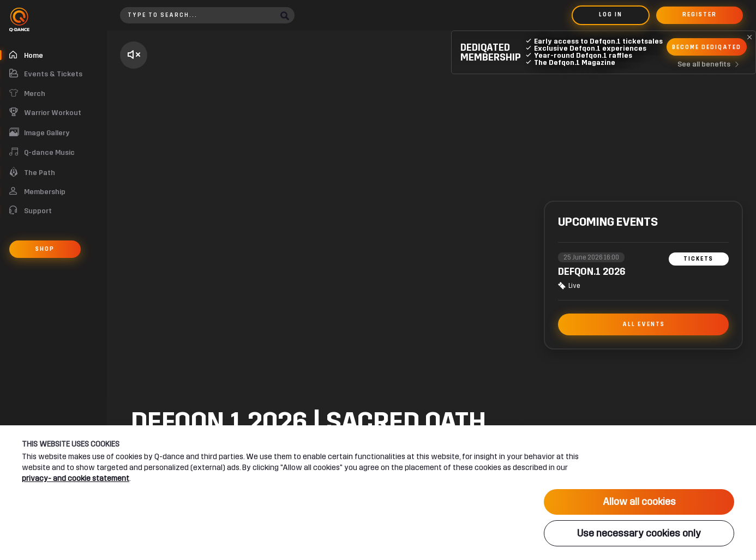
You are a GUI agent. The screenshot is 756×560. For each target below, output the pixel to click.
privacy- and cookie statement (76, 478)
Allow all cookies (639, 502)
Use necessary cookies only (639, 533)
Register (700, 15)
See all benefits (710, 64)
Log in (611, 15)
